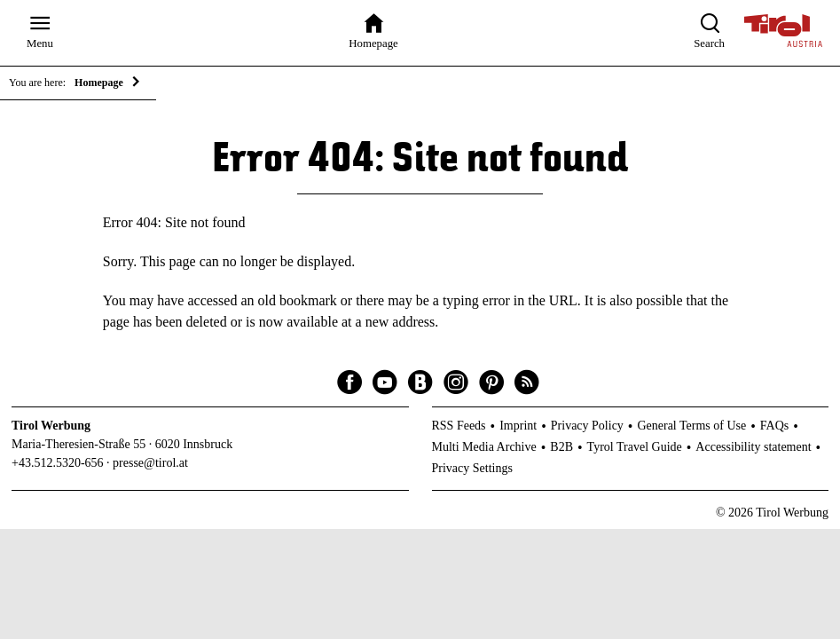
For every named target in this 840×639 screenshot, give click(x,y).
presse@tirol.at (150, 463)
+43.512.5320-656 (58, 463)
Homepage (99, 83)
